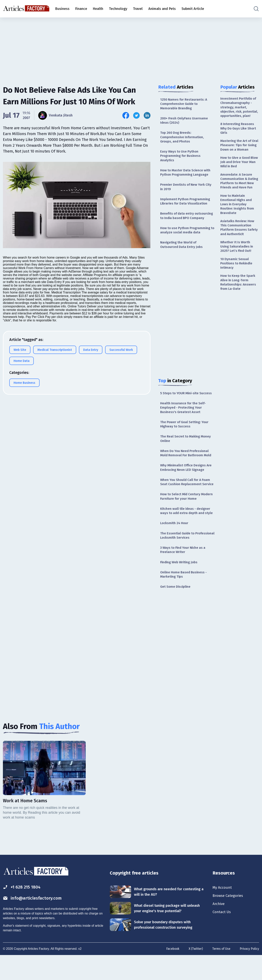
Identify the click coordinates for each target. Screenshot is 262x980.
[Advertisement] (131, 47)
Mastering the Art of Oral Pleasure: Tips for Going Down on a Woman (238, 154)
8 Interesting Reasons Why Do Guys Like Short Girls (239, 134)
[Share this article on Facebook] (126, 115)
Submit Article (193, 9)
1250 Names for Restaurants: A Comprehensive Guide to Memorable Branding (184, 104)
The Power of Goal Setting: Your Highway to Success (185, 435)
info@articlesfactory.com (34, 923)
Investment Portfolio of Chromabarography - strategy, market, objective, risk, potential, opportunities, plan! (240, 110)
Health (98, 9)
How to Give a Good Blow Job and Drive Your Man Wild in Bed (239, 174)
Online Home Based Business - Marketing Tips (185, 599)
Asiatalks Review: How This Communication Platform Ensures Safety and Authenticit (240, 247)
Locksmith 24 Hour (175, 546)
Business (62, 9)
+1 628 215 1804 (23, 912)
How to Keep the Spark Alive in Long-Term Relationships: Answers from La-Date (239, 304)
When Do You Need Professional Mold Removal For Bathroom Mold (187, 465)
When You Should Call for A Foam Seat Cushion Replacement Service (186, 497)
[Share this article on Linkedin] (147, 115)
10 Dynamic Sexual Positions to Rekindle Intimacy (237, 284)
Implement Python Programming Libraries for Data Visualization (186, 205)
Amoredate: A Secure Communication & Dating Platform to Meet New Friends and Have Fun (240, 196)
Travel (138, 9)
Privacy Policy (249, 974)
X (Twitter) (195, 974)
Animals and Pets (162, 9)
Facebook (171, 974)
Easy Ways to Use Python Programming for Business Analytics (181, 158)
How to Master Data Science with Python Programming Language (186, 175)
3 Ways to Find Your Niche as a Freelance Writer (184, 573)
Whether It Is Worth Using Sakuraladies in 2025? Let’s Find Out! (237, 266)
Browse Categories (229, 921)
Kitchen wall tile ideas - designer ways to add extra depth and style (186, 531)
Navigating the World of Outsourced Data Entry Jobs (182, 254)
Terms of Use (221, 974)
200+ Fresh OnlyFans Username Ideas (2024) (185, 121)
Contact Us (222, 938)
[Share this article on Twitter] (136, 115)
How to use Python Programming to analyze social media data (186, 239)
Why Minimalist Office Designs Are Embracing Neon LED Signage (187, 479)
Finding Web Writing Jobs (180, 586)
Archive (219, 929)
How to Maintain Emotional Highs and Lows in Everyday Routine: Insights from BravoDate (238, 222)
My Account (223, 912)
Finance (81, 9)
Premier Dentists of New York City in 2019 (187, 190)
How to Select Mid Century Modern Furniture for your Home (186, 514)
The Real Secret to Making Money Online (187, 450)
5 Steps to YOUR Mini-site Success (187, 403)
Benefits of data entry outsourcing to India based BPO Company (185, 222)
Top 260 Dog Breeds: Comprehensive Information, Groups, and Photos (183, 138)
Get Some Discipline (176, 611)
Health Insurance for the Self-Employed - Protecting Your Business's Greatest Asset (184, 418)
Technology (118, 9)
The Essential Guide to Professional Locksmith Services (186, 559)
